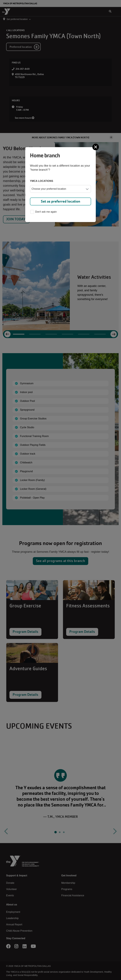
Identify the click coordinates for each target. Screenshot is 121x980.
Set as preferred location (60, 201)
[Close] (96, 147)
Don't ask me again (43, 212)
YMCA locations (42, 181)
